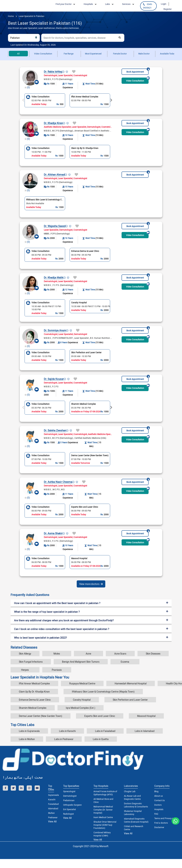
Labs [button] (108, 4)
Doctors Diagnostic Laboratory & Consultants (136, 805)
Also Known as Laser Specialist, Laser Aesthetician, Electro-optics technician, (44, 28)
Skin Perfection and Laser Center (130, 700)
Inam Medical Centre (103, 817)
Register (168, 9)
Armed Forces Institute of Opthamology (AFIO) (105, 793)
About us (159, 796)
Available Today (167, 54)
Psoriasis (57, 670)
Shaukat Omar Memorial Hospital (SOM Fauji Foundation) (105, 825)
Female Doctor (120, 54)
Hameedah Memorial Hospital (131, 683)
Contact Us (159, 800)
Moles (57, 654)
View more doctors (91, 584)
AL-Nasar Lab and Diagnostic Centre (132, 797)
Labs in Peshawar (64, 739)
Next (111, 100)
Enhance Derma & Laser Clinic (35, 700)
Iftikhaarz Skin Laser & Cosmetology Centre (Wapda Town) (103, 692)
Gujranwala (53, 795)
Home (11, 16)
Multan (51, 813)
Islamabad (53, 808)
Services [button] (126, 4)
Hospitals (159, 809)
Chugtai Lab (130, 791)
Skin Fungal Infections (31, 662)
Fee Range (69, 54)
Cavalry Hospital (82, 700)
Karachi (52, 799)
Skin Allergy (25, 654)
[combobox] (24, 38)
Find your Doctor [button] (64, 4)
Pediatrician (69, 800)
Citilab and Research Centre (134, 828)
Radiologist (68, 814)
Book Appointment (138, 71)
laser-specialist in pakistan (31, 16)
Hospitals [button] (88, 4)
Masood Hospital (146, 716)
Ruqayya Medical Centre (82, 683)
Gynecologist (69, 791)
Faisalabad (53, 804)
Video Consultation (43, 54)
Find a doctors (161, 823)
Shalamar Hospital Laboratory (133, 813)
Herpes (25, 670)
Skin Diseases (153, 654)
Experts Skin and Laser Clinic (100, 716)
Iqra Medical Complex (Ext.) (81, 708)
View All (52, 821)
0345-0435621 (148, 6)
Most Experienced (93, 54)
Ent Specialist (70, 809)
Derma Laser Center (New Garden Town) (41, 716)
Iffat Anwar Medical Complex (34, 683)
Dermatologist (70, 796)
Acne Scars (120, 654)
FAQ (156, 814)
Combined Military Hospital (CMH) (102, 834)
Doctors (158, 805)
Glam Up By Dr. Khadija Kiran (34, 692)
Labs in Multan (27, 739)
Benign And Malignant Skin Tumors (81, 662)
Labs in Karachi (67, 731)
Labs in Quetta (101, 739)
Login (164, 4)
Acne (88, 654)
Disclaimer (159, 827)
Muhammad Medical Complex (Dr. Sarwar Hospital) (103, 810)
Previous (23, 100)
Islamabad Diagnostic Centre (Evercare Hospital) (136, 820)
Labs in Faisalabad (105, 731)
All (18, 54)
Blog (156, 791)
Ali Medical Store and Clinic (103, 800)
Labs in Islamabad (145, 731)
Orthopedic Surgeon (72, 805)
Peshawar (53, 817)
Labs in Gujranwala (29, 731)
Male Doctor (144, 54)
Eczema (125, 662)
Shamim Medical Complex (33, 708)
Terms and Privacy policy (166, 818)
